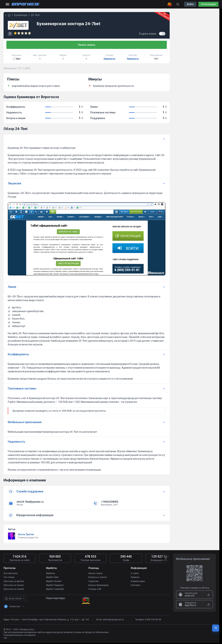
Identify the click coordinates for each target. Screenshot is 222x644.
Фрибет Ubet (52, 577)
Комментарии (138, 581)
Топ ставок (9, 577)
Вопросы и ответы (98, 577)
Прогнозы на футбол (14, 581)
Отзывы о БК (95, 589)
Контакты (136, 585)
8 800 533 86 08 (153, 619)
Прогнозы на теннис (14, 585)
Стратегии (93, 581)
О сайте (135, 573)
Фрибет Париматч (55, 585)
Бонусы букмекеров (98, 585)
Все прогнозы (11, 573)
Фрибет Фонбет (54, 581)
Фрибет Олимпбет (55, 589)
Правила (135, 577)
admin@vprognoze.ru (113, 619)
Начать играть (87, 45)
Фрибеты (50, 573)
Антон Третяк (26, 534)
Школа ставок (95, 573)
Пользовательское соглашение (20, 635)
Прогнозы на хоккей (14, 589)
